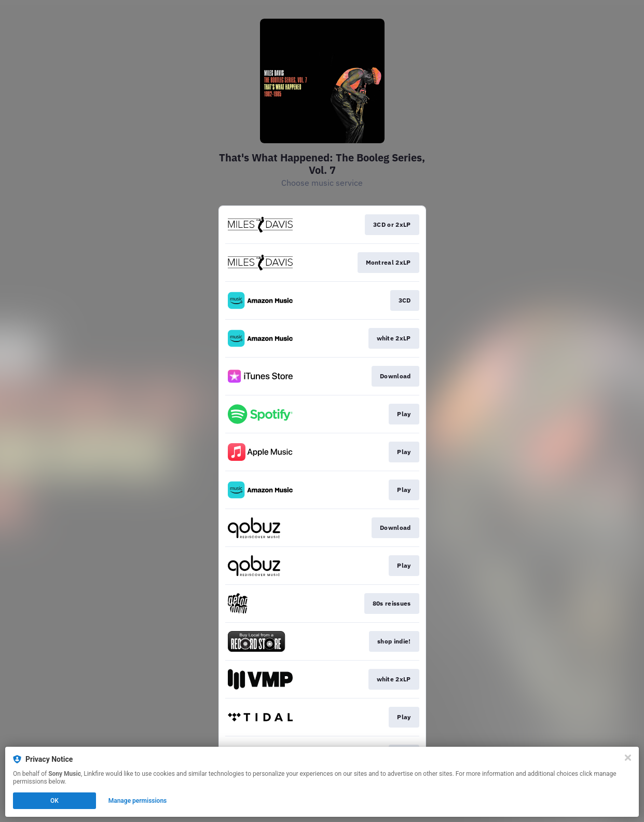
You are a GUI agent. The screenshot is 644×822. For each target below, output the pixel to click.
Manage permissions (138, 801)
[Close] (628, 758)
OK (54, 801)
